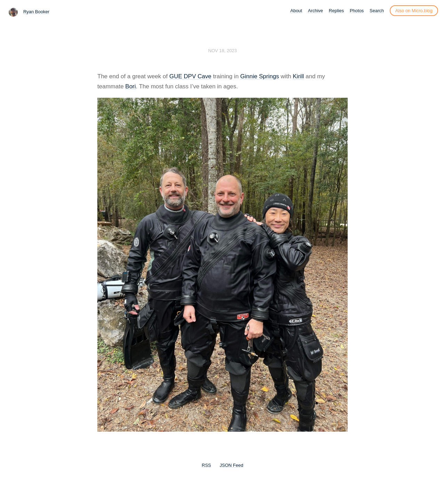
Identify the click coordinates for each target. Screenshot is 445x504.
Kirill (298, 76)
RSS (206, 465)
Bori (130, 86)
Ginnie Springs (260, 76)
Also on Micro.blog (414, 11)
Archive (315, 11)
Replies (336, 11)
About (296, 11)
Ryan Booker (36, 12)
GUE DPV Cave (190, 76)
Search (377, 11)
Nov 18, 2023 (222, 51)
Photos (357, 11)
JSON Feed (232, 465)
